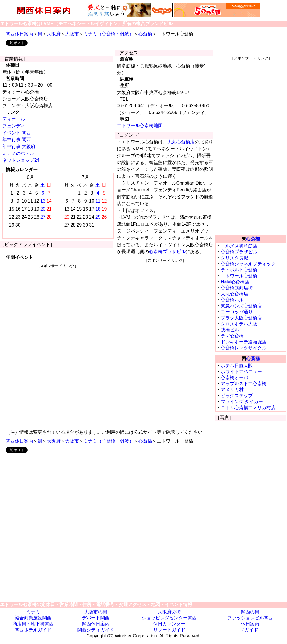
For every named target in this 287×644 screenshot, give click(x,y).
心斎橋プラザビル (167, 252)
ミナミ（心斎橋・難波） (109, 34)
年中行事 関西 (17, 140)
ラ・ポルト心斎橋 (239, 270)
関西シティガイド (96, 630)
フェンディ (14, 126)
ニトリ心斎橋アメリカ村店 (248, 408)
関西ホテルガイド (33, 630)
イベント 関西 (17, 133)
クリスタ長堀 (234, 258)
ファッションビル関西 (250, 618)
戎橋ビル (230, 330)
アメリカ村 (232, 390)
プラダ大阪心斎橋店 (241, 318)
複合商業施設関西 (33, 618)
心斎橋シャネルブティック (248, 264)
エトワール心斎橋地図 (140, 126)
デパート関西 (96, 618)
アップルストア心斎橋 (244, 384)
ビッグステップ (237, 396)
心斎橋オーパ (234, 378)
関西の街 (250, 612)
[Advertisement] (57, 309)
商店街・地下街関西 (33, 624)
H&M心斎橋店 (235, 282)
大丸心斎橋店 (181, 142)
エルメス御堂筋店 (239, 246)
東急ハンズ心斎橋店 (241, 306)
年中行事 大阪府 (19, 146)
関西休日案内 (19, 34)
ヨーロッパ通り (237, 312)
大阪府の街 (169, 612)
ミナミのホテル (18, 153)
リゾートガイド (169, 630)
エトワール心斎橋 (239, 276)
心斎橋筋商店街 (237, 288)
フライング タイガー (242, 402)
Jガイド (250, 630)
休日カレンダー (169, 624)
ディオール (14, 119)
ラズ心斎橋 (232, 336)
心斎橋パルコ (234, 300)
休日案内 (250, 624)
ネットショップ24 (21, 160)
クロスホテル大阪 (239, 324)
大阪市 (72, 34)
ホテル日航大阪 (237, 366)
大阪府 (54, 34)
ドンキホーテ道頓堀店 (244, 342)
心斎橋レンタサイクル (244, 348)
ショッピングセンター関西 (169, 618)
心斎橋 (145, 34)
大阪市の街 (96, 612)
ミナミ (33, 612)
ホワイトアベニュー (241, 372)
